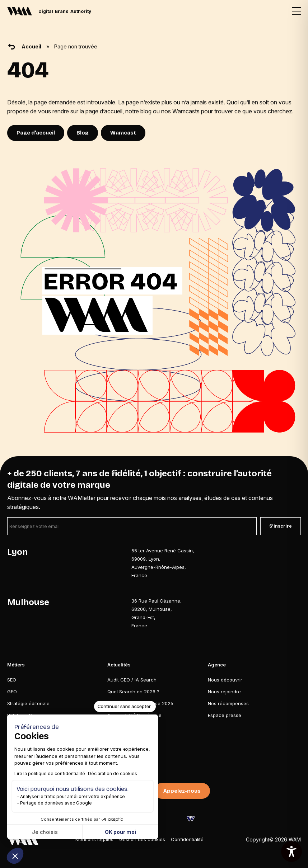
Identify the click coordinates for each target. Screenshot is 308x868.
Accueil (31, 46)
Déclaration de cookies (113, 773)
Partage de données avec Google (56, 803)
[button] (15, 856)
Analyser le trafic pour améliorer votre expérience (73, 796)
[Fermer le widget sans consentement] (125, 707)
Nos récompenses (228, 703)
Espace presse (225, 715)
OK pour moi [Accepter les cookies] (120, 832)
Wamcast (123, 133)
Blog (83, 133)
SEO (12, 680)
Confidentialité (187, 839)
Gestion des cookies (142, 839)
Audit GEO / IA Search (132, 680)
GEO (12, 692)
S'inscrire (281, 526)
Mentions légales (94, 839)
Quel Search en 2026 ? (133, 692)
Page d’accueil (36, 133)
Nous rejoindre (224, 692)
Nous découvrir (225, 680)
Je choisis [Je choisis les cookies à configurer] (45, 832)
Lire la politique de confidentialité (50, 773)
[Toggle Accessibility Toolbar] (291, 852)
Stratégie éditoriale (28, 703)
